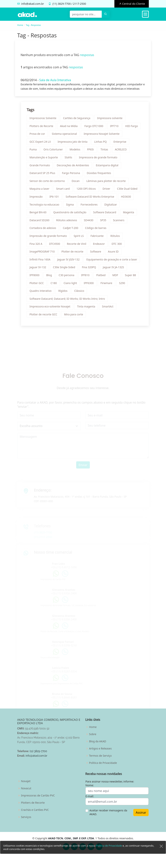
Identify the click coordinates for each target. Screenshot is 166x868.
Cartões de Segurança (78, 120)
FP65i (92, 151)
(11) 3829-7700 (38, 751)
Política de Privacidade (109, 855)
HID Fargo (133, 128)
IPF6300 (91, 285)
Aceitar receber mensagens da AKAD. (108, 812)
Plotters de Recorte (43, 128)
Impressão (38, 198)
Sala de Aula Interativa (53, 82)
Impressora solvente (112, 120)
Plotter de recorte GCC (45, 316)
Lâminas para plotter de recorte (108, 183)
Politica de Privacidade (103, 763)
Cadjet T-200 (72, 230)
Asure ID (115, 253)
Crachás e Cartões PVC (35, 810)
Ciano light (72, 285)
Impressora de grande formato (100, 159)
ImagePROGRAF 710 (44, 253)
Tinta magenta (88, 308)
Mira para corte (75, 316)
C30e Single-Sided (66, 269)
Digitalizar (112, 206)
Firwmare (108, 285)
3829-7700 (64, 4)
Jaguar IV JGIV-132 (70, 261)
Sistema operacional (66, 136)
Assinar (141, 813)
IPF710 (116, 128)
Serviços (26, 817)
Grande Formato (42, 167)
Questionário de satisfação (72, 214)
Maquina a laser (41, 191)
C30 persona (68, 277)
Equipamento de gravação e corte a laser (114, 261)
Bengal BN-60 (40, 214)
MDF (117, 277)
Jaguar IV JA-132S (115, 269)
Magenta (130, 214)
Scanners (120, 222)
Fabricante (99, 238)
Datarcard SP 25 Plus (44, 175)
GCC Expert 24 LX (42, 143)
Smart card (65, 191)
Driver (108, 191)
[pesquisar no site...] (86, 14)
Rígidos (65, 293)
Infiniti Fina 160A (42, 261)
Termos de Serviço (100, 756)
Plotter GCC (39, 285)
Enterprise (122, 143)
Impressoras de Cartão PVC (38, 796)
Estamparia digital (109, 167)
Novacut (26, 788)
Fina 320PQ (91, 269)
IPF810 (87, 277)
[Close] (161, 856)
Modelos (77, 151)
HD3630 (128, 198)
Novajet (26, 781)
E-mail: (90, 796)
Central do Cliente (133, 4)
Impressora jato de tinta (74, 143)
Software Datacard (106, 214)
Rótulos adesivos (68, 222)
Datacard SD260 (41, 222)
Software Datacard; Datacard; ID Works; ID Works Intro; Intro (69, 300)
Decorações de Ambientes (75, 167)
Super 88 (132, 277)
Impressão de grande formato (50, 238)
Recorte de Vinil (78, 245)
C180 (55, 285)
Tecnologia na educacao (46, 206)
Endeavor (101, 245)
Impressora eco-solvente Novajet (52, 308)
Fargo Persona (73, 175)
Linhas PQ (102, 143)
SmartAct (109, 308)
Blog (51, 277)
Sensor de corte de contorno (49, 183)
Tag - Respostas (33, 25)
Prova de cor (39, 136)
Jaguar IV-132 (40, 269)
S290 (124, 285)
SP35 (105, 222)
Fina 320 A (38, 245)
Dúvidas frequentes (101, 175)
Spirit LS (80, 238)
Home (20, 25)
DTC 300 (119, 245)
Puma (35, 151)
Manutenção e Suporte (46, 159)
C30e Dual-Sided (129, 191)
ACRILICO (123, 151)
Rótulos (117, 238)
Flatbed (103, 277)
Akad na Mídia (71, 128)
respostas (85, 57)
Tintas (106, 151)
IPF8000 (36, 277)
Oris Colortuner (55, 151)
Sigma (72, 206)
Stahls (70, 159)
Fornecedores (91, 206)
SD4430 (90, 222)
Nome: (90, 785)
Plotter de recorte (74, 253)
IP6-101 (56, 198)
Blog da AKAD (98, 741)
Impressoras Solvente (45, 120)
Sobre (93, 734)
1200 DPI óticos (88, 191)
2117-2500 (80, 4)
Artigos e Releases (100, 749)
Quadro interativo (42, 293)
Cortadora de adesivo (45, 230)
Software (97, 253)
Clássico (81, 293)
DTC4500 (56, 245)
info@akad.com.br (33, 4)
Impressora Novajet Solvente (103, 136)
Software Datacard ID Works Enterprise (92, 198)
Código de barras (97, 230)
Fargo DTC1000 (96, 128)
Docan (78, 183)
